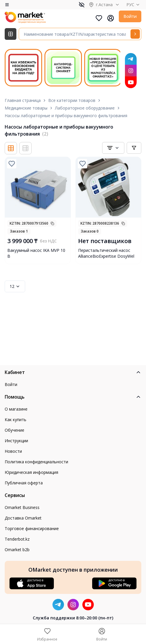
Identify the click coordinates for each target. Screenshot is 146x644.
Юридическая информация (31, 472)
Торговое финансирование (32, 528)
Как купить (16, 420)
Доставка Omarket (23, 518)
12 (15, 286)
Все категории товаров (72, 100)
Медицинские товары (26, 108)
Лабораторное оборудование (85, 108)
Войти (130, 16)
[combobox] (113, 148)
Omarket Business (22, 507)
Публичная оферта (24, 483)
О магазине (16, 409)
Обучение (14, 430)
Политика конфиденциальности (36, 462)
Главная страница (23, 100)
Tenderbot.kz (17, 539)
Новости (13, 451)
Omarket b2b (17, 550)
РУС (134, 5)
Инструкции (16, 441)
